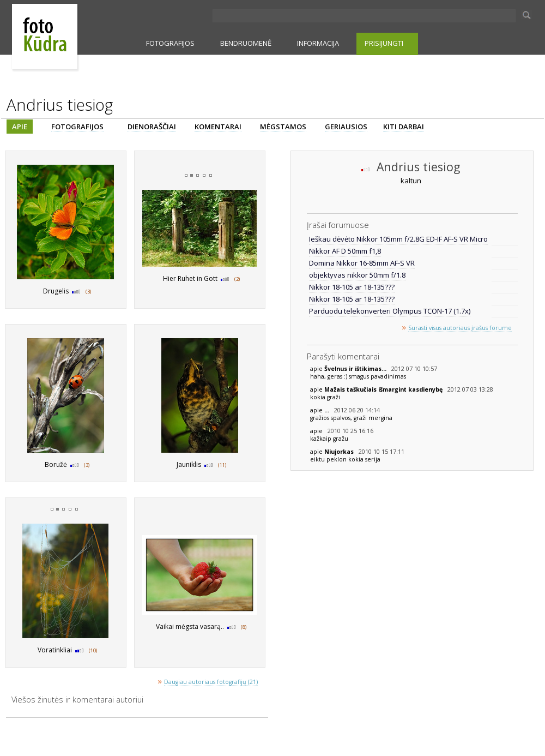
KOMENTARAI (218, 127)
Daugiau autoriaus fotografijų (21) (211, 682)
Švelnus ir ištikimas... (356, 369)
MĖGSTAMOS (283, 127)
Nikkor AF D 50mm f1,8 (345, 251)
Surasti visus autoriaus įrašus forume (460, 328)
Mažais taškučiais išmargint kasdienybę (384, 389)
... (328, 410)
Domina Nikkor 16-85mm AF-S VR (362, 263)
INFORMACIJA (318, 43)
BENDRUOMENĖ (246, 43)
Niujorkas (340, 452)
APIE (20, 127)
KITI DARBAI (404, 127)
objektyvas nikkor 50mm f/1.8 (357, 275)
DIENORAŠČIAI (152, 127)
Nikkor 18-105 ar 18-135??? (352, 287)
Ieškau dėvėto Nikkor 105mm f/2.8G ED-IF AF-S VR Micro (398, 239)
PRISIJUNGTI (384, 43)
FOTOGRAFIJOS (170, 43)
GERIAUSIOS (346, 127)
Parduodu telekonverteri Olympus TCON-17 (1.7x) (390, 311)
